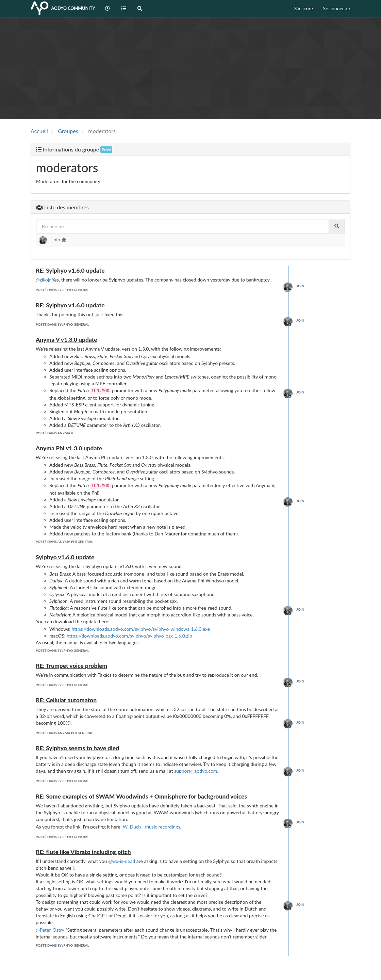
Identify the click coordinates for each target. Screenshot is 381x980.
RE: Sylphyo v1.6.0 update (70, 270)
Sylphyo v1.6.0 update (65, 557)
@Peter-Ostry (50, 930)
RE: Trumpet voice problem (71, 666)
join (56, 239)
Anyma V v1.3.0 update (67, 340)
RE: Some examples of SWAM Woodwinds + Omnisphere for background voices (141, 796)
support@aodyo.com (196, 771)
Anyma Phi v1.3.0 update (69, 448)
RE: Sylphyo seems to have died (77, 748)
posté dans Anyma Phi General (64, 542)
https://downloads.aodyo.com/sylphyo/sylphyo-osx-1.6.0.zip (129, 636)
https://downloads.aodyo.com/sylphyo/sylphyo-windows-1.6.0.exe (141, 629)
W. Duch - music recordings (152, 827)
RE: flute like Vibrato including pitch (83, 852)
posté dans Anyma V (54, 433)
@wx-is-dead (122, 861)
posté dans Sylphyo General (62, 290)
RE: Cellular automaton (66, 700)
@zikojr (43, 280)
